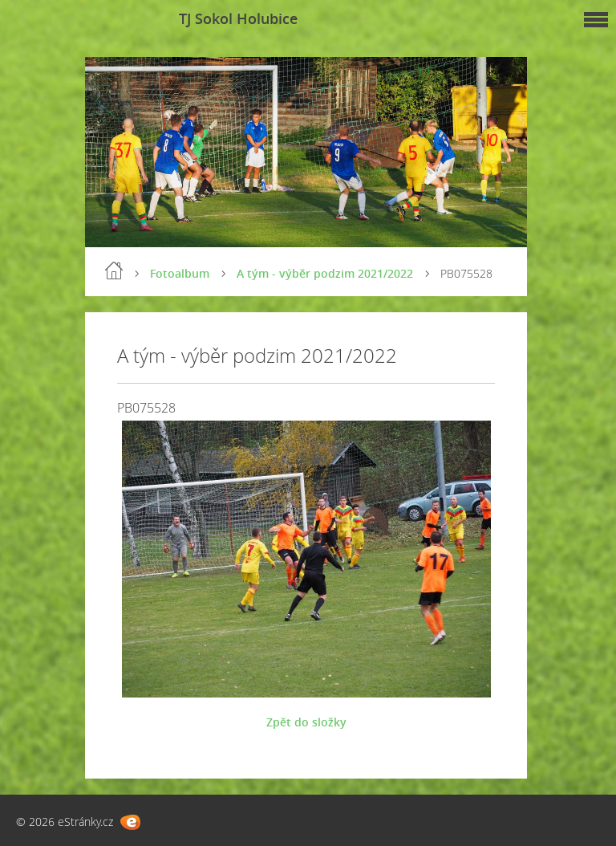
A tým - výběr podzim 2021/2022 (325, 273)
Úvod (114, 270)
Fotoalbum (180, 273)
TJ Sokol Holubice (238, 18)
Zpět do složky (306, 722)
